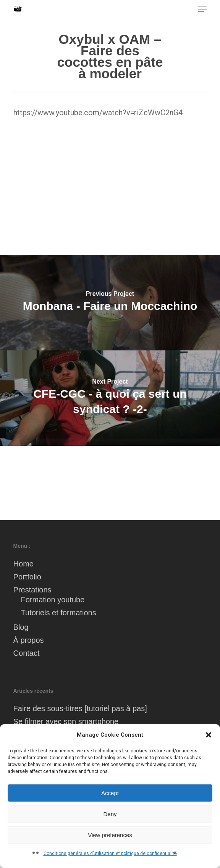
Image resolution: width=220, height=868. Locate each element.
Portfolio (27, 577)
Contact (27, 653)
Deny (110, 814)
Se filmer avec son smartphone (66, 721)
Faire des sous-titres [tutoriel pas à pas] (80, 708)
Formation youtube (53, 600)
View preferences (110, 835)
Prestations (32, 590)
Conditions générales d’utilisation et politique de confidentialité (110, 853)
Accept (110, 793)
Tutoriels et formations (59, 613)
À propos (29, 640)
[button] (209, 735)
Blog (21, 627)
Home (23, 564)
